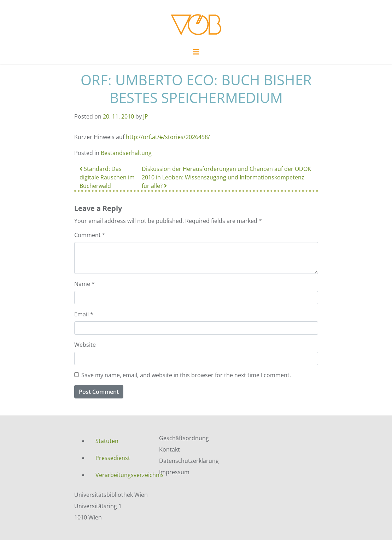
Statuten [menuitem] (107, 441)
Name (84, 284)
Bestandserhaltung (126, 153)
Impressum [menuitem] (174, 472)
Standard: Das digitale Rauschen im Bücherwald (107, 177)
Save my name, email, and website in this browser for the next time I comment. (186, 375)
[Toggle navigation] (196, 54)
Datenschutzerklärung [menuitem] (189, 461)
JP (146, 116)
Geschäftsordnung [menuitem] (184, 438)
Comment (90, 235)
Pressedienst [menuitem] (113, 458)
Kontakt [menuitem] (169, 449)
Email (84, 314)
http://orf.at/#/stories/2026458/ (168, 137)
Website (85, 345)
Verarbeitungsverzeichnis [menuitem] (122, 475)
